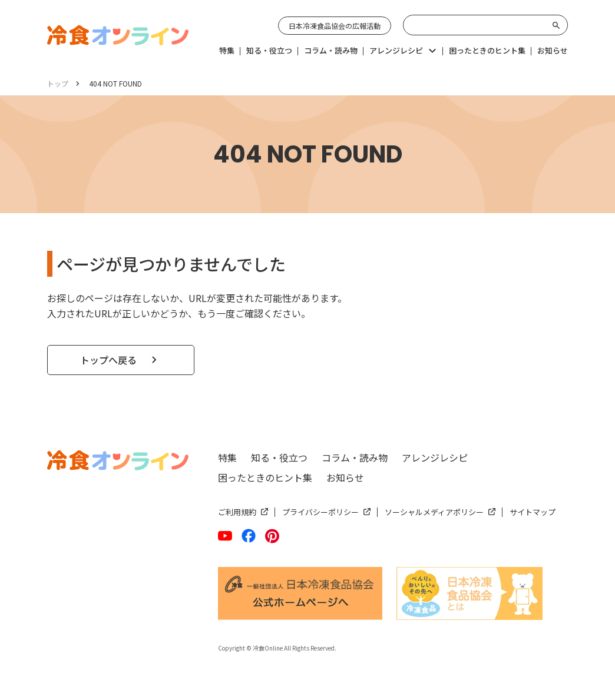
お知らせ (345, 477)
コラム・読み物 (355, 457)
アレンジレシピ (435, 457)
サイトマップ (533, 512)
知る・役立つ (279, 457)
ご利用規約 (237, 512)
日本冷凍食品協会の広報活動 (335, 26)
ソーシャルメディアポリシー (434, 512)
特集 (227, 457)
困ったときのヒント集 (265, 477)
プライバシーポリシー (320, 512)
